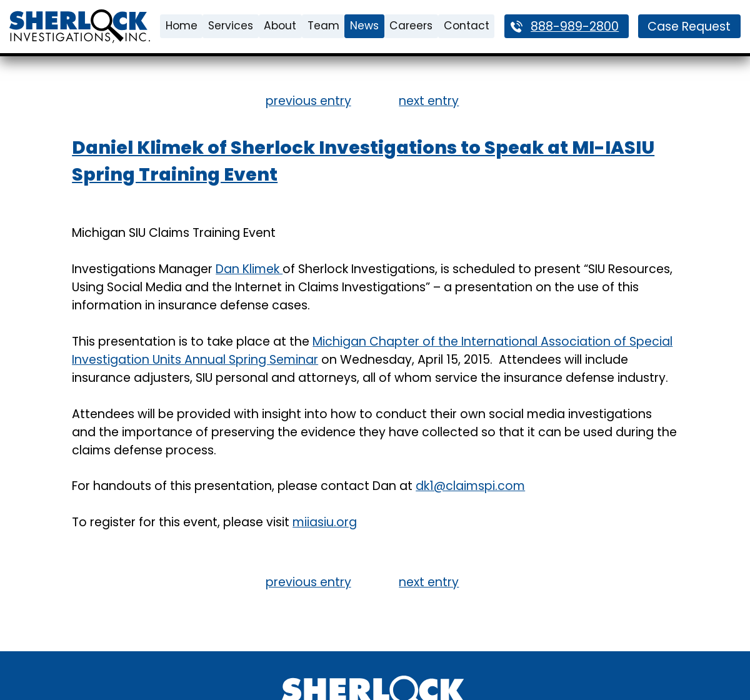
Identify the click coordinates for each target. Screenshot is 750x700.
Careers (411, 26)
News (364, 26)
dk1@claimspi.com (470, 486)
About (280, 26)
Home (182, 26)
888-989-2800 (575, 27)
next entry (429, 101)
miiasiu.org (325, 522)
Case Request (689, 27)
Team (323, 26)
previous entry (308, 101)
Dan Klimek (249, 269)
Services (231, 26)
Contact (467, 26)
